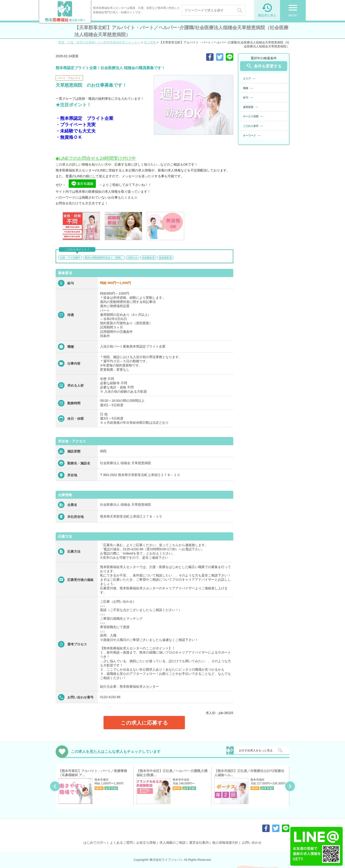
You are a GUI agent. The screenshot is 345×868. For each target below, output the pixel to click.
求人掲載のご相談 (172, 843)
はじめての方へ (95, 843)
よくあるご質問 (121, 843)
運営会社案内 (199, 843)
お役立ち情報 (146, 843)
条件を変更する (264, 66)
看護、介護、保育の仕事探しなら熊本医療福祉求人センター (99, 42)
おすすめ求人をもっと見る (256, 751)
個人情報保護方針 (225, 843)
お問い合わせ (252, 843)
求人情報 (150, 42)
